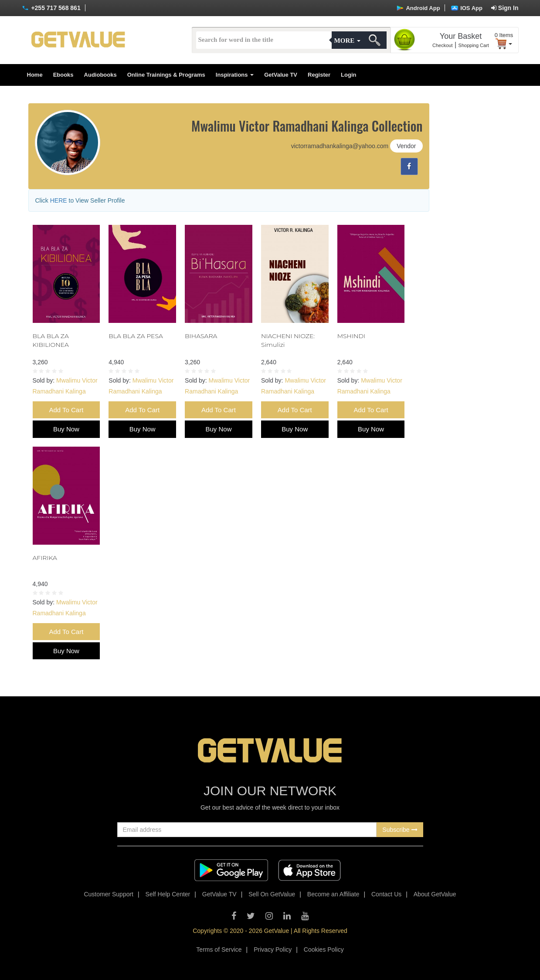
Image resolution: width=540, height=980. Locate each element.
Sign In (505, 8)
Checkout (442, 45)
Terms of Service (219, 949)
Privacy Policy (273, 949)
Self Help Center (168, 894)
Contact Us (386, 894)
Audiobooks (100, 75)
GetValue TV (281, 75)
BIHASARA (201, 336)
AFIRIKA (45, 558)
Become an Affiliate (333, 894)
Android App (418, 8)
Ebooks (63, 75)
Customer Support (109, 894)
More (347, 41)
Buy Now (66, 429)
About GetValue (435, 894)
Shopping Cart (474, 45)
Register (319, 75)
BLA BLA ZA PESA (136, 336)
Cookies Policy (324, 949)
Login (348, 75)
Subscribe (400, 830)
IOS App (467, 8)
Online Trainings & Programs (166, 75)
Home (35, 75)
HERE (59, 200)
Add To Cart (66, 410)
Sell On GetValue (272, 894)
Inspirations (235, 75)
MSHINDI (352, 336)
